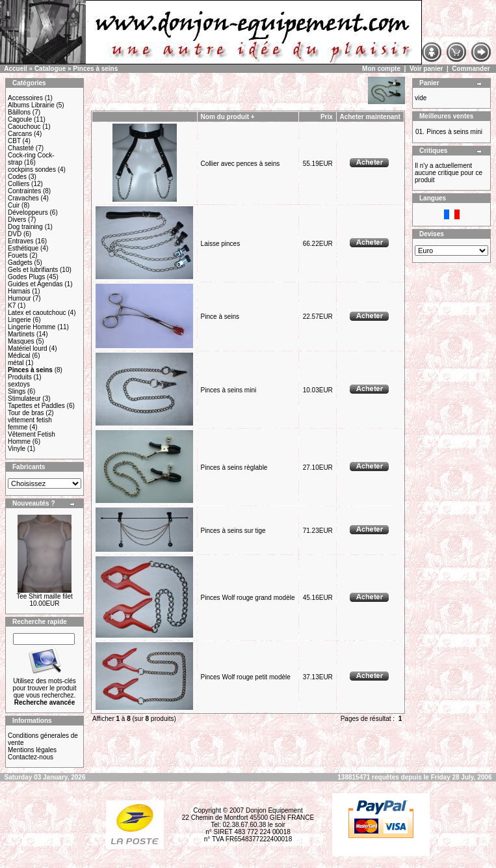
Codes (17, 177)
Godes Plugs (26, 277)
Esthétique (23, 248)
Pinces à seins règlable (234, 468)
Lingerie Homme (32, 327)
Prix (327, 117)
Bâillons (19, 112)
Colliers (19, 184)
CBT (14, 141)
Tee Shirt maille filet (45, 596)
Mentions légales (32, 750)
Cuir (14, 205)
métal (16, 363)
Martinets (21, 334)
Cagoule (20, 119)
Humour (20, 298)
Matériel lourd (28, 348)
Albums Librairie (31, 105)
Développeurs (28, 212)
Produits (20, 377)
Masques (21, 341)
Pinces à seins (95, 69)
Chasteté (21, 148)
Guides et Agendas (35, 284)
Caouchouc (24, 127)
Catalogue (50, 69)
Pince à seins (220, 317)
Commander (471, 69)
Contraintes (24, 191)
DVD (15, 234)
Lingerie (20, 320)
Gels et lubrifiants (33, 270)
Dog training (25, 227)
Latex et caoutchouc (37, 313)
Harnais (19, 291)
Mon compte (381, 69)
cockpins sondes (32, 170)
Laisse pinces (221, 244)
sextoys (19, 384)
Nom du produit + (228, 117)
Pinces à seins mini (229, 390)
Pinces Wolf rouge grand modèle (248, 598)
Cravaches (23, 198)
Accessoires (25, 98)
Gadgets (20, 263)
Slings (17, 391)
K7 (12, 305)
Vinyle (17, 449)
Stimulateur (24, 399)
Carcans (20, 134)
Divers (17, 220)
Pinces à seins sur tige (233, 531)
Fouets (18, 255)
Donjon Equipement (274, 810)
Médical (19, 356)
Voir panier (426, 69)
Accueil (16, 69)
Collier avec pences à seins (241, 164)
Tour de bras (26, 413)
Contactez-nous (31, 757)
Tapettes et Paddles (36, 406)
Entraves (20, 241)
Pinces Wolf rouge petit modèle (246, 677)
